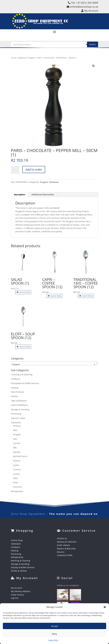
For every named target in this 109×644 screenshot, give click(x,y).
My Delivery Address (21, 591)
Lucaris (16, 474)
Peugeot (32, 58)
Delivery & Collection (67, 542)
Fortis (16, 482)
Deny (54, 634)
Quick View (23, 292)
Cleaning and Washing (22, 374)
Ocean (16, 465)
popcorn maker (18, 418)
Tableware (22, 58)
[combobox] (54, 363)
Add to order (34, 169)
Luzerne (17, 469)
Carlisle (17, 443)
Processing (16, 414)
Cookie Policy (53, 640)
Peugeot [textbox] (54, 364)
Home (14, 58)
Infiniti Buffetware (19, 405)
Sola (15, 439)
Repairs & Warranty (66, 549)
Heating (15, 388)
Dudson (17, 461)
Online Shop (17, 540)
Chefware (15, 379)
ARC (15, 448)
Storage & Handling (20, 409)
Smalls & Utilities (19, 571)
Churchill (17, 487)
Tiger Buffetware (19, 401)
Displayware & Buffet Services (25, 383)
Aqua (16, 478)
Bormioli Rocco (20, 456)
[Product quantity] (15, 170)
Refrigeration (17, 491)
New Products (18, 392)
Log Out (15, 598)
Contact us (62, 538)
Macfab (17, 452)
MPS (15, 430)
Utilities (15, 396)
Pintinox (17, 426)
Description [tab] (20, 195)
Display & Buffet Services (23, 567)
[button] (105, 607)
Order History (63, 545)
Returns (61, 552)
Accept (55, 626)
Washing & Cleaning (21, 561)
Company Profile (65, 555)
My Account (16, 588)
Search (93, 44)
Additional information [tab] (43, 195)
